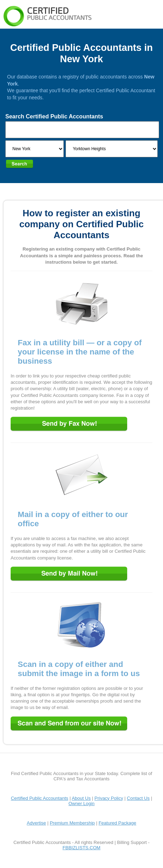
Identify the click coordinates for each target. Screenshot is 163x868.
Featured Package (117, 823)
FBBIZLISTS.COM (82, 848)
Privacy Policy (109, 798)
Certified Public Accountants (40, 798)
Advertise (36, 823)
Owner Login (81, 804)
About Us (81, 798)
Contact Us (138, 798)
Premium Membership (72, 823)
